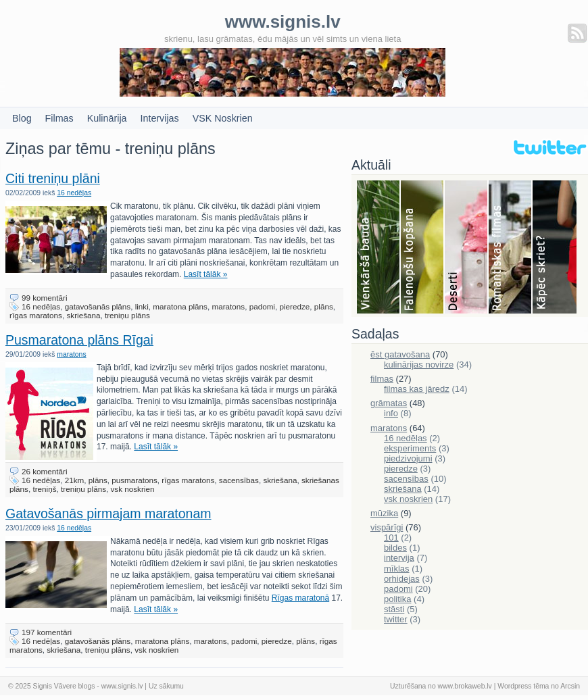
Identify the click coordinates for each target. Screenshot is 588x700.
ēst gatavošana (400, 354)
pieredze (294, 306)
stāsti (394, 609)
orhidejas (402, 579)
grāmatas (389, 403)
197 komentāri (47, 632)
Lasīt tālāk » (206, 274)
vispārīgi (387, 527)
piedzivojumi (408, 458)
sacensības (239, 480)
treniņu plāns (127, 315)
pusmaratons (134, 480)
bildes (395, 548)
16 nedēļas (74, 193)
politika (397, 599)
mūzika (384, 513)
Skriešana (555, 248)
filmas (382, 379)
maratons (228, 306)
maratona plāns (180, 306)
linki (142, 306)
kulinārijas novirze (419, 365)
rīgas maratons (36, 315)
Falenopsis (423, 248)
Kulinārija (107, 118)
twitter (396, 619)
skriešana (83, 315)
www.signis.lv (122, 686)
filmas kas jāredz (417, 389)
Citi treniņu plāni (53, 178)
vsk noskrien (132, 489)
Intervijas (160, 118)
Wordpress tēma (523, 686)
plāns (324, 306)
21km (75, 480)
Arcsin (570, 686)
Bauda (379, 248)
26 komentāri (45, 471)
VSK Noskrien (223, 118)
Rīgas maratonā (300, 598)
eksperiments (410, 448)
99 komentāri (45, 298)
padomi (262, 306)
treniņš (44, 489)
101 (391, 537)
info (391, 413)
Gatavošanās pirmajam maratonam (108, 514)
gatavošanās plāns (98, 306)
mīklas (397, 569)
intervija (399, 558)
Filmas (59, 118)
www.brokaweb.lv (465, 686)
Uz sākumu (166, 686)
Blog (22, 118)
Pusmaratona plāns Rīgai (79, 340)
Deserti (467, 248)
